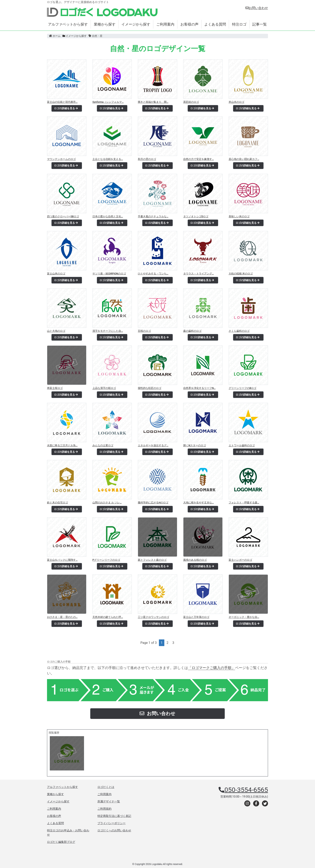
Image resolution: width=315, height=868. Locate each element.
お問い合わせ (257, 8)
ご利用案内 (165, 24)
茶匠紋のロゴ (191, 102)
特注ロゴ (239, 24)
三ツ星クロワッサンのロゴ (153, 617)
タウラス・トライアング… (198, 274)
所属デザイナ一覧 (109, 801)
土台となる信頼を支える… (108, 159)
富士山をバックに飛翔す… (62, 560)
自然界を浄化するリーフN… (199, 388)
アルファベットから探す (68, 24)
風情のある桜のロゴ (195, 560)
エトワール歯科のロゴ (242, 445)
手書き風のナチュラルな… (153, 216)
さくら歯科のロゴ (239, 331)
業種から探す (105, 24)
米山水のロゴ (236, 102)
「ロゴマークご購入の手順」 (212, 668)
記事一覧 (260, 24)
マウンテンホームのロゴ (61, 159)
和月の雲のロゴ (147, 159)
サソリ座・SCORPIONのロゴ (109, 274)
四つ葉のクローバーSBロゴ (63, 216)
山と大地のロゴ (56, 331)
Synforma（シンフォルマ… (108, 102)
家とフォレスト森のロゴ (152, 560)
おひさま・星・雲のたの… (62, 617)
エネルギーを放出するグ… (153, 445)
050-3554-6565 (246, 790)
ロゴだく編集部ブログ (61, 842)
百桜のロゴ (144, 331)
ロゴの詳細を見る (66, 108)
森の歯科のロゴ (192, 331)
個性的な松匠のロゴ (150, 388)
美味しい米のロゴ (239, 216)
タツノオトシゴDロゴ (196, 216)
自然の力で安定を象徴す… (198, 159)
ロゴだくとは (106, 787)
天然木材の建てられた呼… (108, 617)
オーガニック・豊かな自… (244, 617)
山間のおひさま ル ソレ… (107, 503)
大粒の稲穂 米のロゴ (241, 274)
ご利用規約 (104, 809)
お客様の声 (189, 24)
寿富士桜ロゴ (55, 388)
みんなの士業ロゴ (103, 445)
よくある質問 (215, 24)
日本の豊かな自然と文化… (108, 216)
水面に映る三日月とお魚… (62, 445)
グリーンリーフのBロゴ (242, 388)
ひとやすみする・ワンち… (153, 274)
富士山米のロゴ (56, 274)
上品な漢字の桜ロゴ (104, 388)
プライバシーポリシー (111, 823)
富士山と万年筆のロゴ (196, 617)
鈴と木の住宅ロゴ (57, 503)
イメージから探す (136, 24)
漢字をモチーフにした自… (108, 331)
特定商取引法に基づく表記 (114, 816)
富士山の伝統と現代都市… (62, 102)
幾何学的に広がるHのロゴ (153, 503)
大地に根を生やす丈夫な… (198, 503)
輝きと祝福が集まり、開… (153, 102)
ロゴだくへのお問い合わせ (114, 830)
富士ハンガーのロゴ (240, 560)
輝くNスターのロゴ (195, 445)
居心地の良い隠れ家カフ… (244, 159)
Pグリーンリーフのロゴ (106, 560)
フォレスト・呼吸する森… (244, 503)
